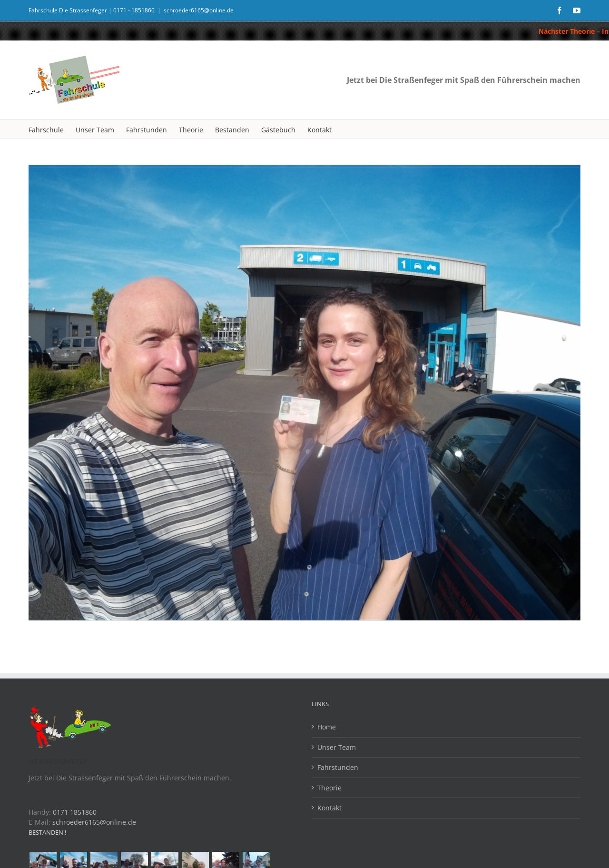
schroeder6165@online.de (199, 10)
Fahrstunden (338, 767)
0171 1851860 (75, 812)
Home (327, 727)
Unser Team (337, 747)
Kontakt (329, 808)
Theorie (329, 788)
